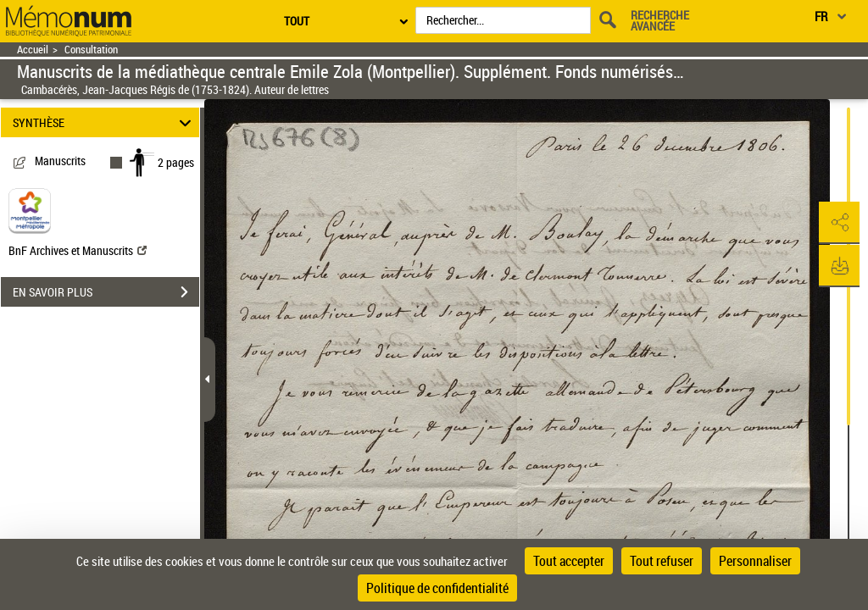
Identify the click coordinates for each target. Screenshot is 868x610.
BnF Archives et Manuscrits (78, 250)
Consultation (91, 50)
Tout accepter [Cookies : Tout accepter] (569, 561)
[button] (838, 223)
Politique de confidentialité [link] (437, 588)
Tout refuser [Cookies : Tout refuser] (662, 561)
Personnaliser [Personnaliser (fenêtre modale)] (755, 561)
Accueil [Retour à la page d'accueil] (33, 50)
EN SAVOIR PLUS (106, 292)
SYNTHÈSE (105, 122)
